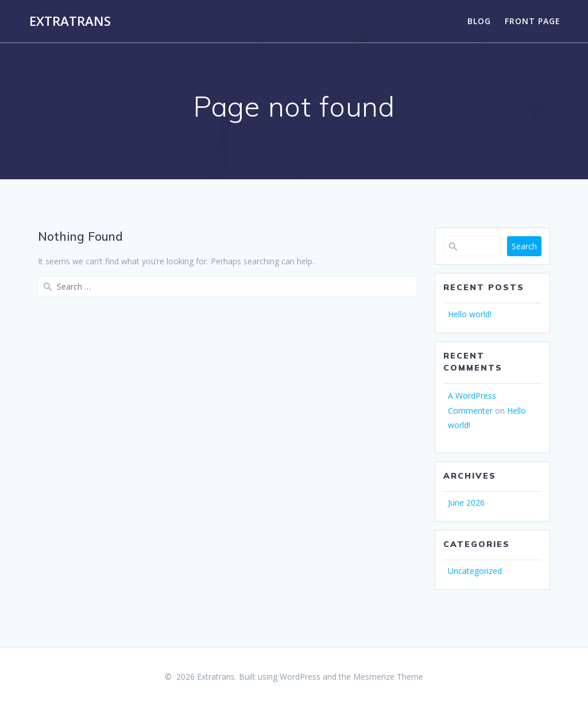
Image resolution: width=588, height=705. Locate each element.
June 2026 (466, 502)
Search (524, 246)
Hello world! (470, 314)
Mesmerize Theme (388, 677)
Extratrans (70, 21)
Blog (479, 21)
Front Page (533, 21)
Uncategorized (475, 571)
